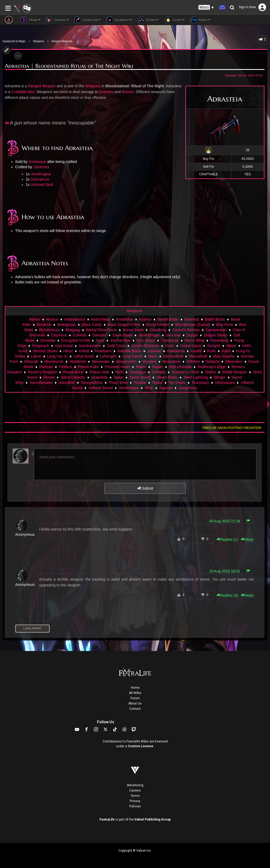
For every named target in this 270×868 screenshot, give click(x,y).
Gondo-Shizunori (145, 346)
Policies (135, 806)
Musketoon (171, 361)
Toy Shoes (177, 383)
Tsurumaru (200, 383)
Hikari (68, 351)
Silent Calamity (73, 377)
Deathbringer (149, 335)
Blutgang (73, 330)
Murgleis (149, 361)
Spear (119, 377)
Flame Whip (194, 340)
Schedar (159, 372)
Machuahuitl (173, 356)
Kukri (226, 351)
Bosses (128, 92)
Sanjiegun (138, 372)
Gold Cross (116, 346)
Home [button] (30, 20)
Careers (135, 790)
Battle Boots (215, 319)
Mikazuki (31, 361)
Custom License (141, 746)
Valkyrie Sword (100, 388)
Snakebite (99, 377)
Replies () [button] (227, 539)
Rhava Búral (73, 372)
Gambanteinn (90, 346)
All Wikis (135, 693)
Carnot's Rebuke (186, 330)
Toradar (140, 383)
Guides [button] (174, 20)
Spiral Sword (140, 377)
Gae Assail (64, 346)
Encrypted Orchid (75, 340)
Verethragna (41, 174)
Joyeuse (154, 351)
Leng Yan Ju (57, 356)
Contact (135, 709)
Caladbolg (158, 330)
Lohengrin (108, 356)
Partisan (46, 367)
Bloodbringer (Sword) (192, 325)
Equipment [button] (119, 20)
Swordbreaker (41, 383)
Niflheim (193, 361)
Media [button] (200, 20)
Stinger (220, 377)
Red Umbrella (180, 367)
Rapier (158, 367)
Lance (36, 356)
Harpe (231, 346)
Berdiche (44, 325)
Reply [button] (247, 539)
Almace (52, 319)
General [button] (57, 20)
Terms (135, 796)
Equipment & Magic (14, 41)
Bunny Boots (133, 330)
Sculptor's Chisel (185, 372)
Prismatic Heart (117, 367)
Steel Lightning (196, 377)
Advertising (135, 785)
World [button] (148, 20)
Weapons (38, 41)
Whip (149, 388)
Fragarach (41, 346)
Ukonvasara (225, 383)
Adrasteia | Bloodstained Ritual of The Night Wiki (69, 66)
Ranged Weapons (62, 41)
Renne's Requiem (43, 372)
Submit (145, 488)
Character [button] (87, 20)
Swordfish (67, 383)
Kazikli (196, 351)
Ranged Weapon (42, 86)
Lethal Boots (84, 356)
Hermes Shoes (45, 351)
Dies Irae (173, 335)
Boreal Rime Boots (101, 330)
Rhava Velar (99, 372)
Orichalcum (40, 179)
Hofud (84, 351)
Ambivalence (75, 319)
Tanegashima (92, 383)
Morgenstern (126, 361)
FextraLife (107, 819)
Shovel (49, 377)
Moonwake (101, 361)
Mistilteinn (78, 361)
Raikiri (141, 367)
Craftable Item (23, 92)
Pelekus (65, 367)
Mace (153, 356)
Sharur (210, 372)
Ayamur (145, 319)
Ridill (119, 372)
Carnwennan (216, 330)
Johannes (41, 167)
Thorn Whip (118, 383)
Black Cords (92, 325)
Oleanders (234, 361)
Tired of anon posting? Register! (232, 428)
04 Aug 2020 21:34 (225, 521)
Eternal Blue (120, 340)
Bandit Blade (168, 319)
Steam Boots (167, 377)
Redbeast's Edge (211, 367)
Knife (211, 351)
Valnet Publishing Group (153, 819)
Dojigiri (192, 335)
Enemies (106, 92)
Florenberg (219, 340)
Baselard (192, 319)
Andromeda (100, 319)
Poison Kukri (88, 367)
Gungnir (214, 346)
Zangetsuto (188, 388)
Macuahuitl (198, 356)
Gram (170, 346)
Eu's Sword (146, 340)
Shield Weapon (235, 372)
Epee (100, 340)
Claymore (59, 335)
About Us (135, 703)
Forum (135, 698)
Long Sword (132, 356)
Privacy (135, 801)
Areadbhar (124, 319)
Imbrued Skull (42, 185)
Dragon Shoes (216, 335)
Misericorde (54, 361)
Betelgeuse (66, 325)
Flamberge (170, 340)
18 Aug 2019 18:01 (225, 571)
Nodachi (212, 361)
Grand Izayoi (191, 346)
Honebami (103, 351)
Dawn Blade (123, 335)
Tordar (157, 383)
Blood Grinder (158, 325)
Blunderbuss (49, 330)
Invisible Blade (129, 351)
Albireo (35, 319)
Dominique (37, 162)
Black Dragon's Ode (124, 325)
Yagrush (166, 388)
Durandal (48, 340)
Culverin (80, 335)
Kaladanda (176, 351)
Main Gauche (224, 356)
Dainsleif (100, 335)
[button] (206, 8)
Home (135, 688)
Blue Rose (225, 325)
